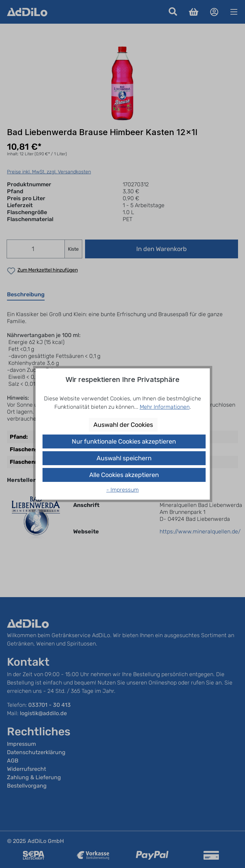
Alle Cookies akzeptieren (124, 475)
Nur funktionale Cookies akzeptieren (124, 441)
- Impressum (122, 490)
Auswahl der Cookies (123, 425)
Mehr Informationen (165, 407)
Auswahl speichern (124, 458)
